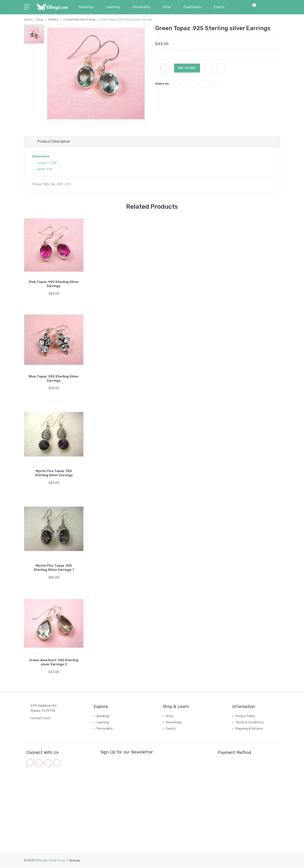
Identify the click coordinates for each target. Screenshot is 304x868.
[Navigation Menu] (28, 7)
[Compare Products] (253, 10)
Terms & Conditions (249, 723)
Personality (143, 7)
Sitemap (75, 861)
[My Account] (240, 10)
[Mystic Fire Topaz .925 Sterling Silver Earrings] (54, 435)
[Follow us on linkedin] (57, 763)
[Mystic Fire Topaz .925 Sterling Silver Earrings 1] (54, 529)
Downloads (194, 7)
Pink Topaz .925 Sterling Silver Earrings (54, 284)
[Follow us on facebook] (30, 763)
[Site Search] (265, 10)
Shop (169, 7)
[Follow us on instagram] (39, 763)
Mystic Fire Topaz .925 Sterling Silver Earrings (54, 474)
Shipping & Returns (249, 729)
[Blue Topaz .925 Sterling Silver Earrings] (54, 340)
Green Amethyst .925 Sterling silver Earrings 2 (54, 663)
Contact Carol (40, 719)
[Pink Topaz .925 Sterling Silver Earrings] (54, 246)
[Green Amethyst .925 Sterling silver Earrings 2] (54, 624)
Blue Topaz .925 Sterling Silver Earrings (54, 379)
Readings (88, 7)
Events (221, 7)
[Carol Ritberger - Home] (52, 7)
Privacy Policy (245, 717)
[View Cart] (278, 10)
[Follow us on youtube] (48, 763)
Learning (115, 7)
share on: (162, 84)
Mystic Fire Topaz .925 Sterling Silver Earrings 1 (54, 568)
